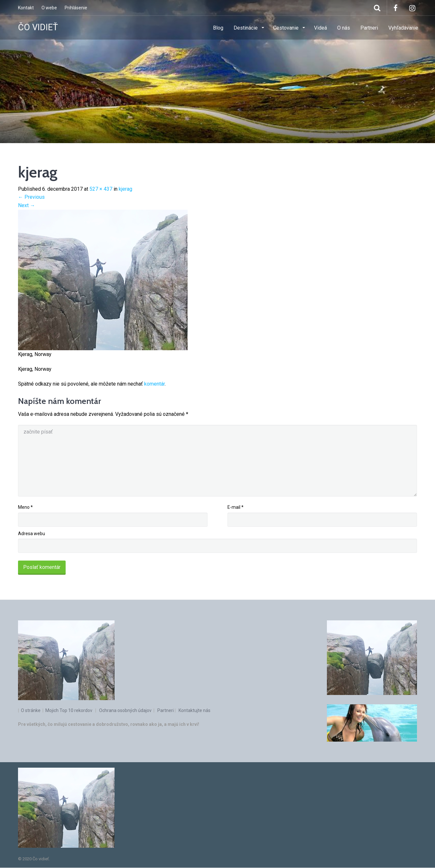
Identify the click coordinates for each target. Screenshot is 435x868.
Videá (320, 28)
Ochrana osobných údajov (125, 710)
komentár (154, 384)
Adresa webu (32, 534)
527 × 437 (101, 189)
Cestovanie (287, 28)
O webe (49, 8)
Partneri (369, 28)
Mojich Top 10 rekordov (69, 710)
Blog (218, 28)
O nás (344, 28)
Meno (25, 507)
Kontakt (26, 8)
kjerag (125, 189)
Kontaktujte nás (194, 710)
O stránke (31, 710)
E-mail (236, 507)
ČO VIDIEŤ (38, 27)
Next (27, 205)
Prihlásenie (76, 8)
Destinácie (246, 28)
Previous (31, 197)
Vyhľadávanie (403, 28)
